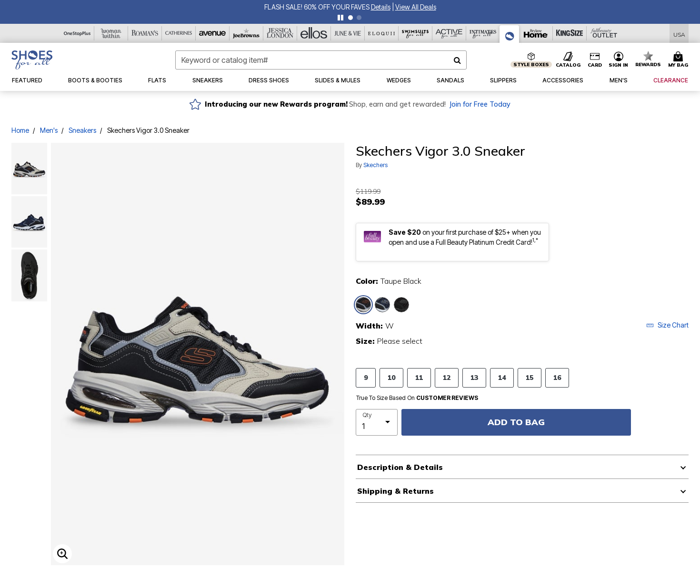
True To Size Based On (417, 398)
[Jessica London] (280, 33)
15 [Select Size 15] (530, 377)
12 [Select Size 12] (447, 377)
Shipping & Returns (395, 491)
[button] (619, 60)
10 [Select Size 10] (391, 377)
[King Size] (570, 33)
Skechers (375, 165)
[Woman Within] (111, 33)
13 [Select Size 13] (474, 377)
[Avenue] (213, 33)
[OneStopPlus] (77, 33)
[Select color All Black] (401, 305)
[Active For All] (449, 33)
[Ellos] (314, 33)
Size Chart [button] (667, 325)
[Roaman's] (145, 33)
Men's (49, 130)
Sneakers (82, 130)
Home (20, 130)
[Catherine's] (179, 33)
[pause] (340, 18)
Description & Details (400, 467)
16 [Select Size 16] (557, 377)
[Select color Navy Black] (382, 305)
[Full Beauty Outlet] (604, 33)
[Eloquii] (382, 33)
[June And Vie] (348, 33)
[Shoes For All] (510, 34)
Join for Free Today (480, 104)
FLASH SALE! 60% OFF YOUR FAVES (425, 7)
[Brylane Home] (536, 33)
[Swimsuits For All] (415, 33)
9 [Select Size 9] (366, 377)
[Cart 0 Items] (680, 60)
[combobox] (321, 60)
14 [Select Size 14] (502, 377)
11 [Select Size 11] (419, 377)
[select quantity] (377, 422)
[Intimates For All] (483, 33)
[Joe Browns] (246, 33)
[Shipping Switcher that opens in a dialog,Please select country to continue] (679, 34)
